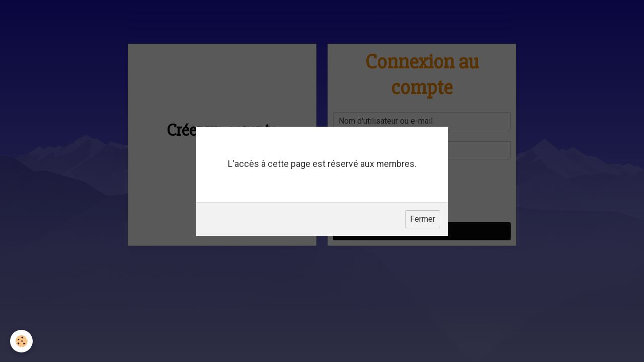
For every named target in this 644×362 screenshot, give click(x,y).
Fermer (423, 219)
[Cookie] (21, 341)
